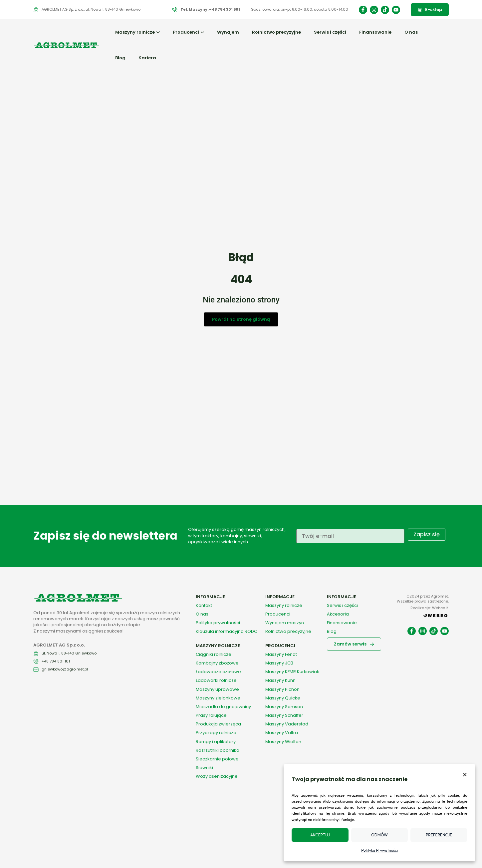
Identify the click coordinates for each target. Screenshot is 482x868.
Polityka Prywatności (379, 850)
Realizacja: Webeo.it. (430, 608)
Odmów (379, 835)
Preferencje (439, 835)
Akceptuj (320, 835)
